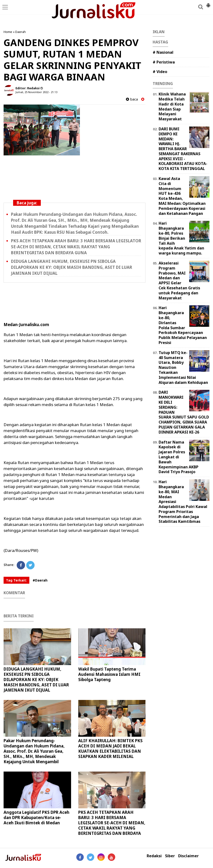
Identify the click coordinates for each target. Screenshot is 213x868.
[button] (208, 3)
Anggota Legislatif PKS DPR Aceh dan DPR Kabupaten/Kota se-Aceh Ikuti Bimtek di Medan (36, 818)
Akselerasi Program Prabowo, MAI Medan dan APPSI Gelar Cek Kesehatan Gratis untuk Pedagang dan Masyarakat (179, 281)
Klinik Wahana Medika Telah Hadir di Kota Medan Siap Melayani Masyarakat (172, 106)
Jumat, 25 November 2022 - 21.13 (36, 92)
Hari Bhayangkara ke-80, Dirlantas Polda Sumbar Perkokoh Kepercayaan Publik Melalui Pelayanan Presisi (183, 325)
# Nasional (163, 52)
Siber (170, 856)
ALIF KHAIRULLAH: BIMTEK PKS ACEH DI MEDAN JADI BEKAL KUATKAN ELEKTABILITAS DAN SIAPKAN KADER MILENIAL (110, 749)
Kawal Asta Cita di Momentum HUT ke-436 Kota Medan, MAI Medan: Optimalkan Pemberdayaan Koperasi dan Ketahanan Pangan (182, 196)
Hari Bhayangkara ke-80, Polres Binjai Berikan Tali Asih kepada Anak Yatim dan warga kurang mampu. (181, 238)
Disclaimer (188, 856)
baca (132, 99)
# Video (160, 72)
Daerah (21, 32)
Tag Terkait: (16, 580)
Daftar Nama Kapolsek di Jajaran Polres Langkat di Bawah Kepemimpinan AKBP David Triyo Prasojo (179, 457)
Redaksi (154, 856)
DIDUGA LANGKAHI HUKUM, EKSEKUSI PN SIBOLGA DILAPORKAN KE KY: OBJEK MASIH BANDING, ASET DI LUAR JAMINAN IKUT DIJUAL (72, 267)
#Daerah (40, 580)
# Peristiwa (164, 62)
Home (8, 32)
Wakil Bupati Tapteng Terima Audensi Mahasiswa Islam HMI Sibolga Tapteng (109, 674)
